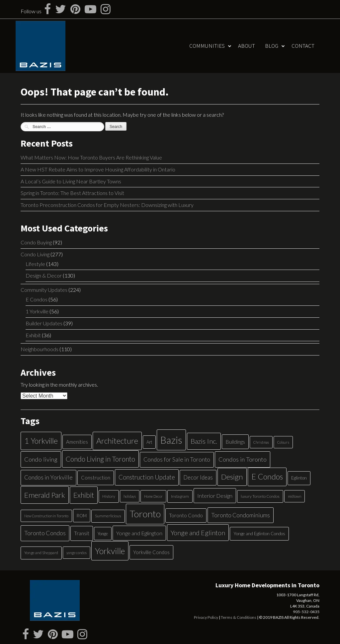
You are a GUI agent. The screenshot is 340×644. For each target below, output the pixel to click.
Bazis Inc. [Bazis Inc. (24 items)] (204, 441)
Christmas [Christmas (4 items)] (261, 442)
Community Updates (44, 290)
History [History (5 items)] (109, 496)
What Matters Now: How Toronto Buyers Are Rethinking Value (91, 157)
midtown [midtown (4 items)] (295, 496)
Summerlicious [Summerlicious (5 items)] (108, 516)
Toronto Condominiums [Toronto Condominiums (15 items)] (241, 515)
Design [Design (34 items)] (232, 477)
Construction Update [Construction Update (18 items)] (147, 477)
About (247, 46)
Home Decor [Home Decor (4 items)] (153, 496)
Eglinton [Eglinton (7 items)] (299, 478)
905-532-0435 (306, 612)
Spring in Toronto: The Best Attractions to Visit (72, 193)
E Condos (37, 299)
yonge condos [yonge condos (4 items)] (77, 553)
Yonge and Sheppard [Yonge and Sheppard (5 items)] (41, 553)
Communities (207, 46)
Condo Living (35, 254)
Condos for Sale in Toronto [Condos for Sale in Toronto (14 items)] (177, 459)
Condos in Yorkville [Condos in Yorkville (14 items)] (48, 477)
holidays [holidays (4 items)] (130, 496)
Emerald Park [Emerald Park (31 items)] (45, 495)
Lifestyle (35, 264)
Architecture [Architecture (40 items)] (117, 441)
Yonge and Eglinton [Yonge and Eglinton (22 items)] (198, 533)
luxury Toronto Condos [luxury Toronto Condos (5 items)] (260, 496)
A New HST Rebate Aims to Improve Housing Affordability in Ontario (98, 169)
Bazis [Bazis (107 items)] (171, 440)
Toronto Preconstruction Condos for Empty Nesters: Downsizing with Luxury (107, 205)
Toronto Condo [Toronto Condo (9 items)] (186, 515)
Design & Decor (44, 275)
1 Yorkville (37, 311)
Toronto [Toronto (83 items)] (145, 514)
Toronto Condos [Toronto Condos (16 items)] (45, 533)
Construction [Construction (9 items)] (96, 478)
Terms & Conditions (239, 617)
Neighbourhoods (40, 349)
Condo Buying (36, 242)
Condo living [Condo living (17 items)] (41, 459)
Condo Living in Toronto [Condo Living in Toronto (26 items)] (100, 459)
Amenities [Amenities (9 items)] (77, 442)
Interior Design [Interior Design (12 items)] (215, 496)
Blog (272, 46)
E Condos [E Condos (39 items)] (267, 477)
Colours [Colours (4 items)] (283, 442)
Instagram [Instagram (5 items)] (180, 496)
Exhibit (33, 335)
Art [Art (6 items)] (149, 442)
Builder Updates (44, 323)
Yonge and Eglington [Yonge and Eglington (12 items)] (139, 533)
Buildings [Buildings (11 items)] (235, 442)
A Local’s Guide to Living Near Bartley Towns (71, 181)
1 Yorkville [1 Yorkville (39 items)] (41, 441)
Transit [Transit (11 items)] (82, 533)
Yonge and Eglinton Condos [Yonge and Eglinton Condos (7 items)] (259, 534)
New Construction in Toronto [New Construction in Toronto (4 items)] (46, 516)
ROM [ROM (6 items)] (82, 516)
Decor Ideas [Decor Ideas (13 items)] (198, 477)
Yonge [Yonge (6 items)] (103, 534)
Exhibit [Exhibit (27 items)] (84, 495)
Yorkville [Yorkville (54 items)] (110, 551)
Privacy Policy (206, 617)
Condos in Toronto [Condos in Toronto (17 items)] (243, 459)
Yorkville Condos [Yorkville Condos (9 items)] (151, 552)
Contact (303, 46)
